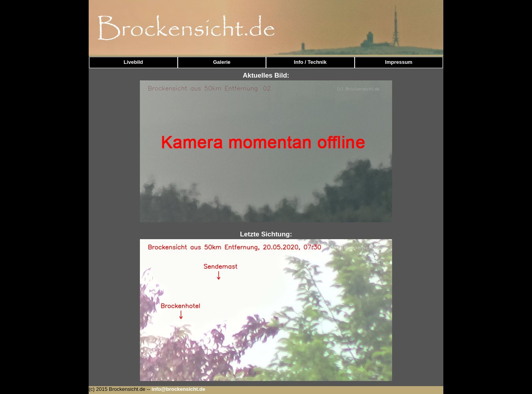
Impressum (399, 62)
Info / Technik (310, 62)
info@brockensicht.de (179, 389)
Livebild (133, 62)
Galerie (222, 62)
